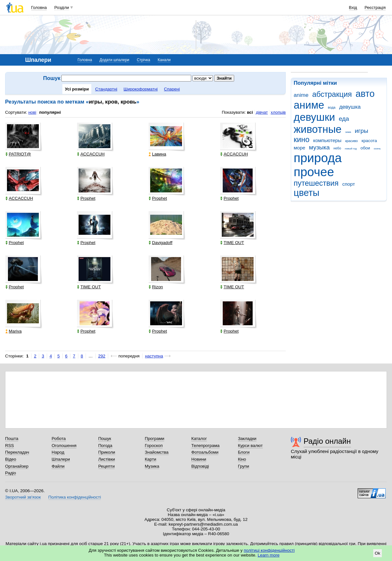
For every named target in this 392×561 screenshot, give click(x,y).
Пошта (12, 439)
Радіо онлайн (327, 441)
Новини (199, 459)
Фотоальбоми (205, 452)
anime (301, 95)
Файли (58, 466)
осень (377, 149)
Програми (154, 439)
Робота (59, 439)
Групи (244, 466)
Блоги (244, 452)
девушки (314, 117)
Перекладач (17, 452)
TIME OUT (232, 243)
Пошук (105, 439)
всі (250, 112)
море (299, 148)
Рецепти (107, 466)
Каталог (199, 439)
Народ (58, 452)
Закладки (247, 439)
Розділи (62, 7)
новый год (351, 149)
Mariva (14, 331)
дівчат (262, 112)
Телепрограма (205, 446)
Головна (39, 7)
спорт (349, 184)
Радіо (10, 473)
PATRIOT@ (18, 154)
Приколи (107, 452)
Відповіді (200, 466)
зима (348, 132)
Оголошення (64, 446)
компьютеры (327, 140)
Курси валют (250, 446)
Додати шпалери (114, 60)
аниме (309, 105)
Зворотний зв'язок (23, 497)
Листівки (107, 459)
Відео (11, 459)
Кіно (242, 459)
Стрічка (143, 60)
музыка (319, 147)
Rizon (156, 287)
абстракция (332, 94)
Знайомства (157, 452)
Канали (164, 60)
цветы (307, 193)
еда (344, 119)
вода (332, 107)
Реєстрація (375, 7)
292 (102, 356)
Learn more (269, 555)
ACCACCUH (91, 154)
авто (365, 94)
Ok (378, 553)
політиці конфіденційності (269, 550)
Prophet (86, 198)
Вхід (353, 7)
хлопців (278, 112)
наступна (154, 356)
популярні (50, 112)
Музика (152, 466)
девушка (350, 107)
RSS (10, 446)
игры (361, 131)
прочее (314, 172)
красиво (352, 141)
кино (302, 140)
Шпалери (61, 459)
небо (337, 148)
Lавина (157, 154)
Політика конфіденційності (75, 497)
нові (32, 112)
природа (318, 158)
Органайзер (17, 466)
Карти (150, 459)
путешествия (316, 183)
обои (365, 148)
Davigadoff (161, 243)
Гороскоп (154, 446)
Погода (105, 446)
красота (369, 141)
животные (318, 129)
